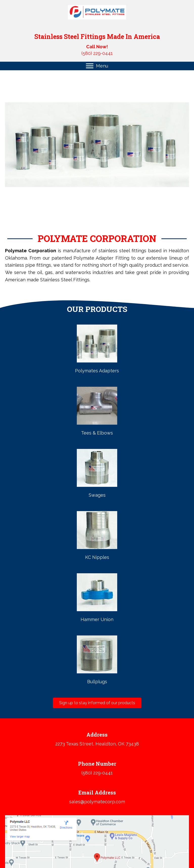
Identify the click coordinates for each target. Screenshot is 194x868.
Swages (97, 495)
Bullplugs (97, 682)
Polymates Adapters (97, 371)
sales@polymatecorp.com (97, 802)
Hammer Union (97, 619)
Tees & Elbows (97, 433)
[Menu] (97, 66)
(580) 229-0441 (97, 53)
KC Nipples (97, 557)
